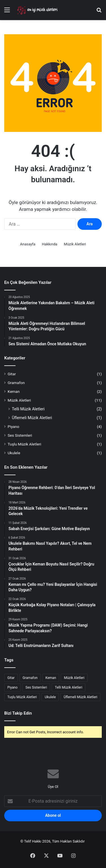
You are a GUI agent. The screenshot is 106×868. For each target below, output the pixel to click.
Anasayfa (28, 244)
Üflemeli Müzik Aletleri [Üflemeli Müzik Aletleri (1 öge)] (80, 697)
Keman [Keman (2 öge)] (51, 678)
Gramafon (16, 383)
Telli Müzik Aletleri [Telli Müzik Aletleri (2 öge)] (69, 687)
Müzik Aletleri (75, 244)
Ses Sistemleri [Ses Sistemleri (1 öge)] (36, 687)
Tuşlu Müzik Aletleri (24, 444)
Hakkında (49, 244)
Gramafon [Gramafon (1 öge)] (30, 678)
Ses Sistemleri (20, 435)
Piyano (13, 427)
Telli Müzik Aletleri (28, 409)
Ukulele (14, 453)
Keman (14, 391)
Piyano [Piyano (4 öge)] (12, 687)
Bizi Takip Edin (18, 713)
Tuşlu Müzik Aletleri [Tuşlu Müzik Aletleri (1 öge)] (22, 697)
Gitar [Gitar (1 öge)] (11, 678)
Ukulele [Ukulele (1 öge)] (50, 697)
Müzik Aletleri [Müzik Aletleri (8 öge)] (74, 678)
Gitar (12, 374)
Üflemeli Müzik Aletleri (32, 418)
